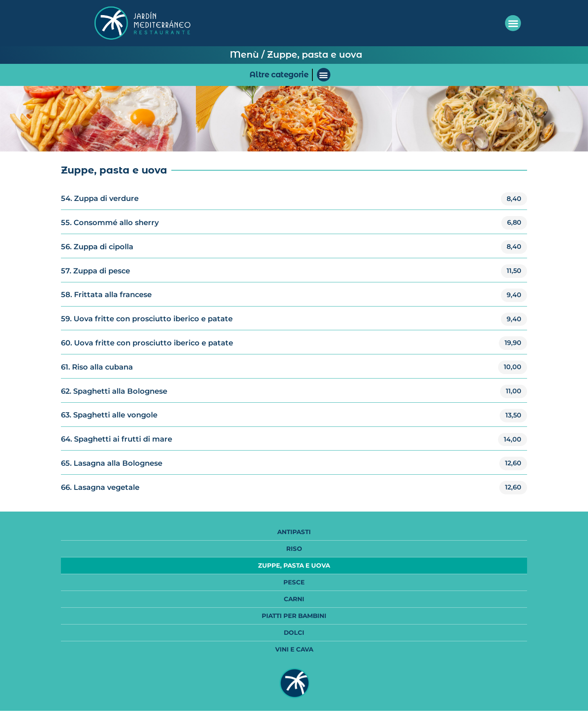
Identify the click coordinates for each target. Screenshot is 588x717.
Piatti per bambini (294, 616)
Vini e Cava (294, 649)
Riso (294, 549)
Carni (294, 599)
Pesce (294, 582)
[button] (513, 23)
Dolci (294, 632)
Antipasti (294, 532)
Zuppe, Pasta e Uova (294, 565)
